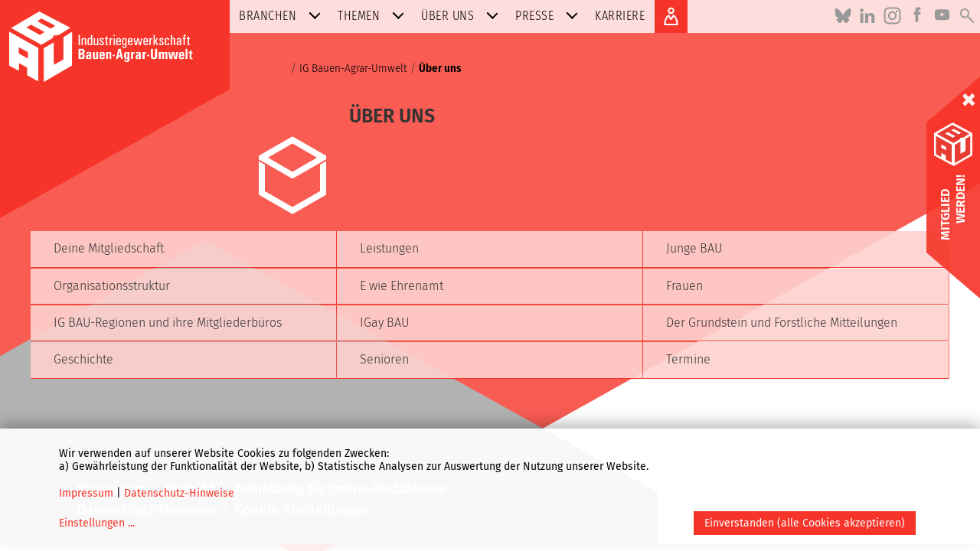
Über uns (463, 16)
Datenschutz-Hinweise (179, 493)
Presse (550, 16)
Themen (374, 16)
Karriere (620, 16)
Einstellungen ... (97, 523)
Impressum (86, 493)
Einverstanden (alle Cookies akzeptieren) (805, 523)
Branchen (283, 16)
